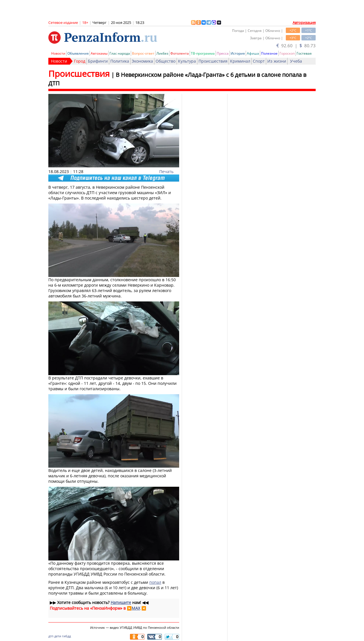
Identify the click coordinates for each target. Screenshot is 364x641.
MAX (136, 608)
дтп (51, 636)
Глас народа (120, 53)
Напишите (121, 602)
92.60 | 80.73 (296, 46)
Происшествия (213, 61)
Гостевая (304, 53)
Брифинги (98, 61)
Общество (166, 61)
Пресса (223, 53)
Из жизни (277, 61)
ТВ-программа (203, 53)
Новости (58, 53)
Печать (166, 171)
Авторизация (304, 22)
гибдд (66, 636)
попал (155, 582)
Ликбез (162, 53)
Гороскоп (287, 53)
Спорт (259, 61)
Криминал (240, 61)
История (238, 53)
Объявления (78, 53)
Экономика (142, 61)
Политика (120, 61)
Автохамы (99, 53)
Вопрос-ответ (143, 53)
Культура (187, 61)
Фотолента (180, 53)
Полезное (269, 53)
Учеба (296, 61)
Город (80, 61)
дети (58, 636)
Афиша (253, 53)
